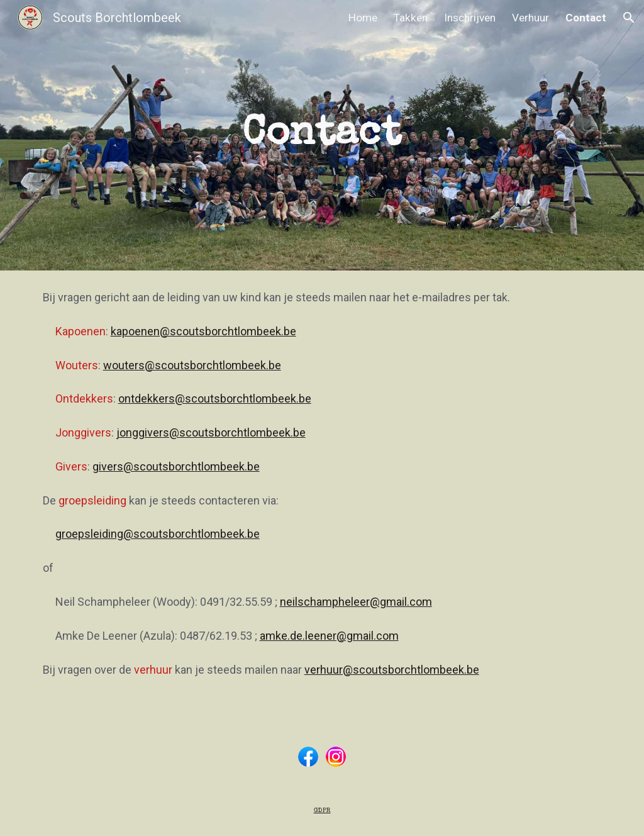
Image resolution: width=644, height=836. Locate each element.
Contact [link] (586, 18)
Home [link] (363, 18)
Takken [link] (411, 18)
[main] (322, 135)
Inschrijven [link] (470, 18)
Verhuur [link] (530, 18)
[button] (629, 18)
